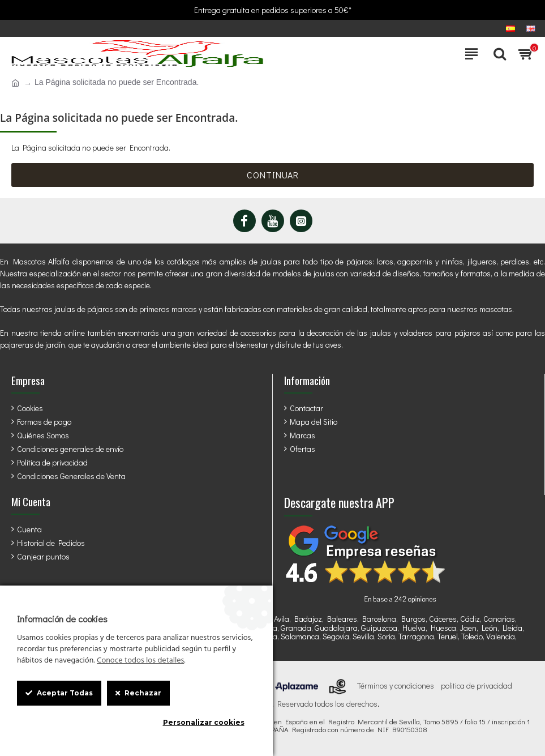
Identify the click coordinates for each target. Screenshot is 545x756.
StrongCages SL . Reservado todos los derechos (297, 704)
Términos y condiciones (396, 686)
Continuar (273, 175)
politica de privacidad (477, 686)
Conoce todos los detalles (140, 661)
